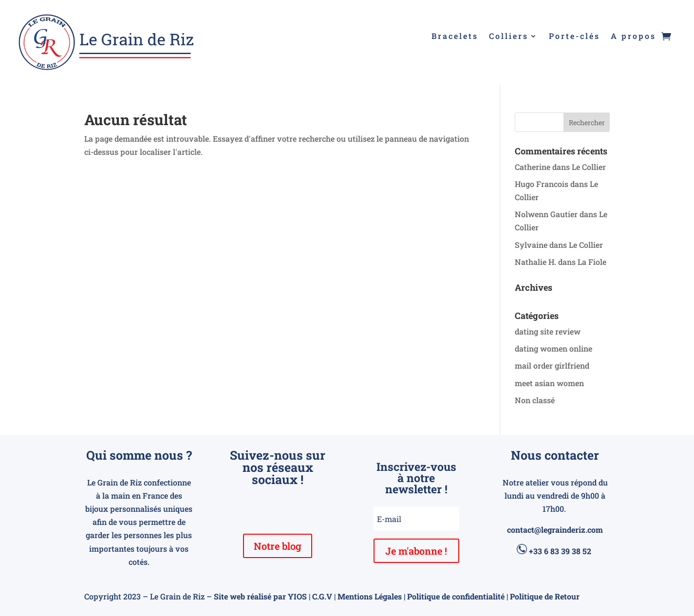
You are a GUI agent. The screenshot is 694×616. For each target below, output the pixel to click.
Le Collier (589, 167)
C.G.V (322, 596)
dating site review (548, 331)
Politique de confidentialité (456, 596)
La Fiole (592, 262)
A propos (633, 37)
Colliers (509, 37)
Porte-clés (574, 37)
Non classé (535, 400)
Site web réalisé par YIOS (260, 596)
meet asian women (549, 383)
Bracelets (455, 37)
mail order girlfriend (552, 365)
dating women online (553, 348)
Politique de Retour (545, 596)
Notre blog (278, 546)
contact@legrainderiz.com (555, 530)
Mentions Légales (370, 596)
